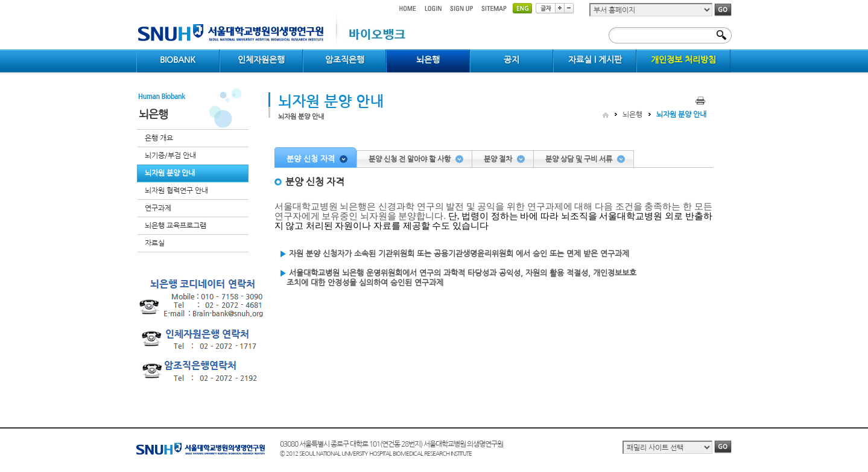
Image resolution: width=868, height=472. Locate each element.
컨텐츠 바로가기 (137, 0)
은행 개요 (159, 138)
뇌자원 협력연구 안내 (176, 191)
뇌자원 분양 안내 (170, 173)
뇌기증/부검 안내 (170, 156)
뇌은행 (632, 115)
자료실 (155, 243)
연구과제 (158, 208)
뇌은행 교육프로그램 (176, 226)
